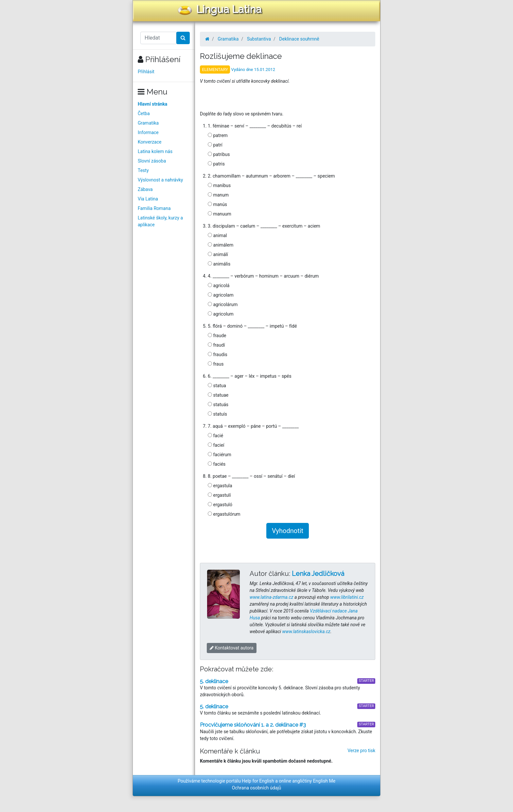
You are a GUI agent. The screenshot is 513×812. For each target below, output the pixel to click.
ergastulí (219, 495)
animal (217, 235)
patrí (215, 145)
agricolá (219, 285)
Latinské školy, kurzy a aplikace (160, 221)
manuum (220, 214)
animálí (218, 254)
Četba (144, 113)
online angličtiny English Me (307, 781)
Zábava (145, 189)
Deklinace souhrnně (299, 39)
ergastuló (220, 505)
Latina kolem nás (155, 151)
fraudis (218, 354)
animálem (221, 245)
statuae (218, 395)
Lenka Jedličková (318, 574)
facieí (216, 445)
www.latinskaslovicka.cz (306, 631)
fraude (217, 336)
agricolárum (223, 304)
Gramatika (148, 123)
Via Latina (148, 199)
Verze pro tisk (361, 751)
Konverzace (150, 142)
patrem (218, 135)
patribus (219, 154)
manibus (219, 185)
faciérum (220, 455)
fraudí (216, 345)
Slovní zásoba (152, 161)
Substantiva (259, 39)
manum (218, 195)
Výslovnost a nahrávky (160, 180)
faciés (217, 464)
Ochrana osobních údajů (257, 788)
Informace (148, 132)
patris (216, 164)
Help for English (258, 781)
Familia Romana (154, 208)
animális (219, 264)
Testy (143, 170)
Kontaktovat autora (232, 648)
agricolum (221, 314)
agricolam (221, 295)
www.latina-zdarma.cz (271, 597)
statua (217, 386)
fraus (216, 364)
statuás (218, 405)
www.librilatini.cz (347, 597)
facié (215, 436)
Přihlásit (146, 72)
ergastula (220, 486)
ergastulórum (224, 514)
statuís (217, 414)
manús (217, 204)
